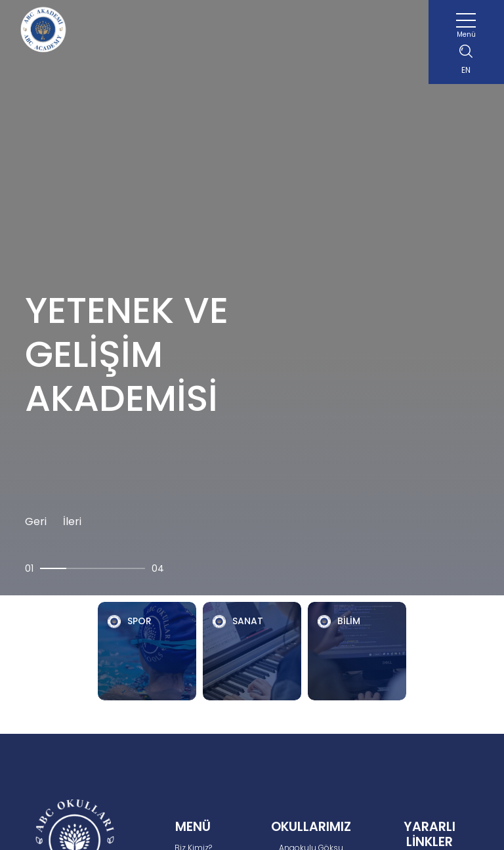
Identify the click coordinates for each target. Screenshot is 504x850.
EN (466, 70)
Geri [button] (36, 521)
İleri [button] (72, 521)
